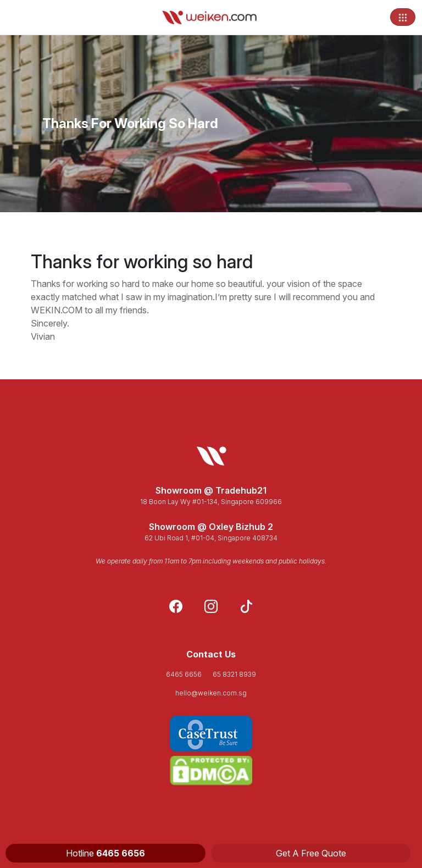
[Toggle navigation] (403, 17)
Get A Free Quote (311, 853)
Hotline (105, 853)
